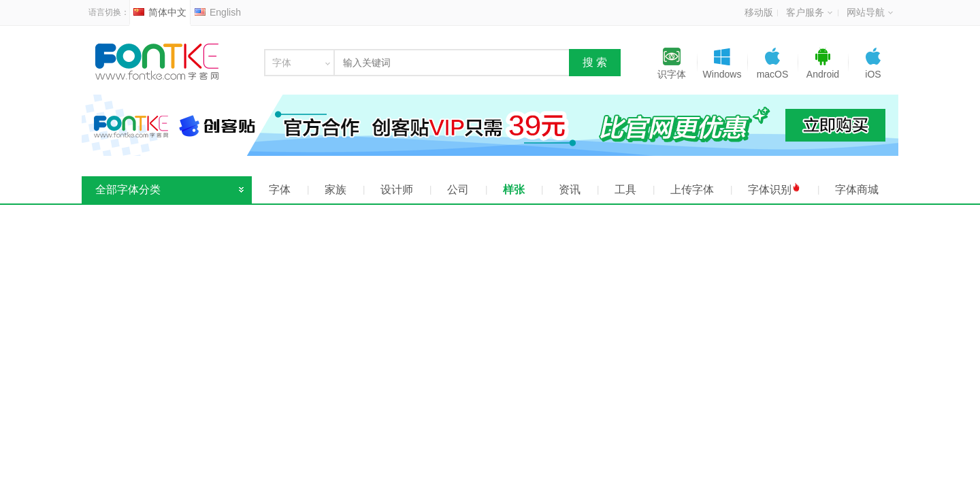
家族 (336, 190)
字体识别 (774, 189)
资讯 (570, 190)
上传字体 (692, 190)
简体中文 (160, 12)
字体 (280, 190)
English (218, 12)
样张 (514, 190)
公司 (458, 190)
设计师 (397, 190)
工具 (625, 190)
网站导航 (870, 12)
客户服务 (809, 12)
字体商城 (857, 190)
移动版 (759, 12)
